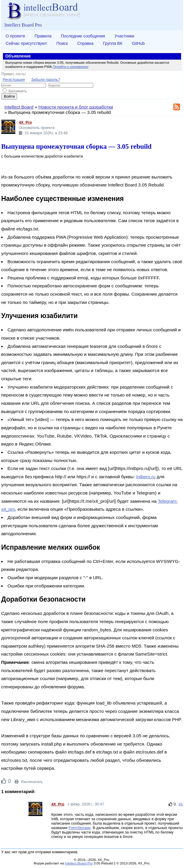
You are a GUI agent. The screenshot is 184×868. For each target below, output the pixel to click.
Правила (43, 36)
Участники (124, 36)
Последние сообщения (83, 36)
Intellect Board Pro (79, 863)
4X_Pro (25, 122)
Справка (85, 43)
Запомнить (15, 91)
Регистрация (14, 80)
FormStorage (80, 828)
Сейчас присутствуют (26, 43)
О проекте (15, 36)
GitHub (138, 43)
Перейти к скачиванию (71, 67)
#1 (181, 804)
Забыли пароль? (46, 80)
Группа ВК (113, 43)
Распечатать (29, 782)
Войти (9, 96)
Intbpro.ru (146, 477)
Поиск (62, 43)
